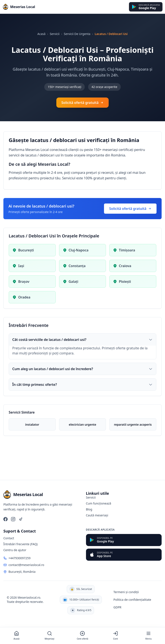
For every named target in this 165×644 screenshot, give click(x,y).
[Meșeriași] (50, 636)
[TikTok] (21, 519)
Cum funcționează (99, 503)
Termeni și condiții (126, 592)
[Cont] (115, 636)
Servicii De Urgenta (77, 34)
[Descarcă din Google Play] (146, 7)
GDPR (117, 607)
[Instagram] (13, 519)
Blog (89, 509)
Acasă (41, 34)
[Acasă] (17, 636)
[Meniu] (148, 636)
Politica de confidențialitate (132, 600)
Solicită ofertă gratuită (83, 103)
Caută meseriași (97, 515)
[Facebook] (6, 519)
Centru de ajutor (15, 550)
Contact (9, 538)
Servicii (55, 34)
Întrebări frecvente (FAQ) (21, 544)
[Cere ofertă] (83, 636)
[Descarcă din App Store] (124, 555)
